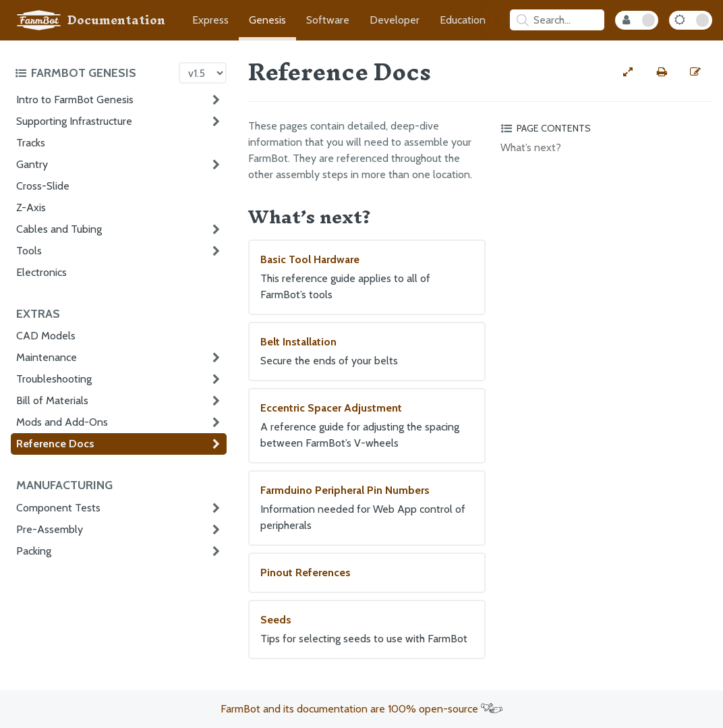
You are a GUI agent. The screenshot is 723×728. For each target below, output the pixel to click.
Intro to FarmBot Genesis (75, 100)
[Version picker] (203, 73)
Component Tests (58, 508)
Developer (395, 20)
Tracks (31, 143)
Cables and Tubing (59, 229)
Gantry (32, 164)
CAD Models (46, 336)
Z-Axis (31, 207)
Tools (29, 251)
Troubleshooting (54, 379)
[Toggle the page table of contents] (604, 128)
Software (328, 20)
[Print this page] (662, 72)
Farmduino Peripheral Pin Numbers (367, 509)
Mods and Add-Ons (62, 422)
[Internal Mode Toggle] (637, 20)
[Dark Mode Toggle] (691, 20)
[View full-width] (628, 72)
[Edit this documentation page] (695, 72)
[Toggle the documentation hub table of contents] (93, 73)
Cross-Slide (43, 186)
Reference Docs (55, 444)
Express (210, 20)
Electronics (41, 272)
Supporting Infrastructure (74, 121)
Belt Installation (367, 352)
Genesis (267, 20)
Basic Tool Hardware (367, 278)
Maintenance (47, 357)
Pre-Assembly (50, 529)
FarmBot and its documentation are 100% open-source (361, 709)
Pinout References (306, 572)
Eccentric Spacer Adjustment (367, 426)
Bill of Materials (52, 400)
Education (463, 20)
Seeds (367, 630)
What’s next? (531, 147)
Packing (34, 551)
